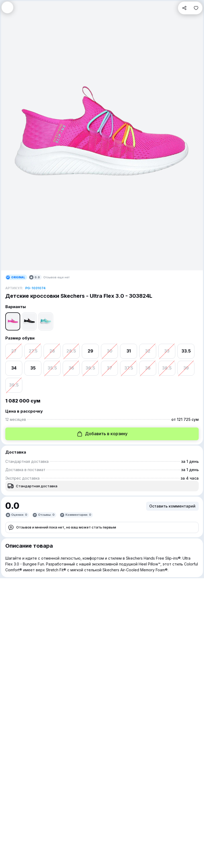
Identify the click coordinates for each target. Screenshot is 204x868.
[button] (7, 7)
